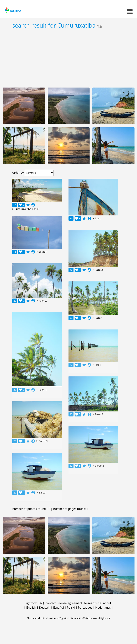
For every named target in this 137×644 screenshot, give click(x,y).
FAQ (41, 603)
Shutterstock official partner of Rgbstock (48, 618)
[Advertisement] (68, 58)
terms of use (93, 603)
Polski (71, 608)
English (31, 608)
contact (51, 603)
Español (59, 608)
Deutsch (45, 608)
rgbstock (13, 10)
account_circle (33, 205)
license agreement (70, 603)
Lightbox (31, 603)
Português (85, 608)
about (107, 603)
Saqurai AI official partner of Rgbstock (90, 618)
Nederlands (103, 608)
